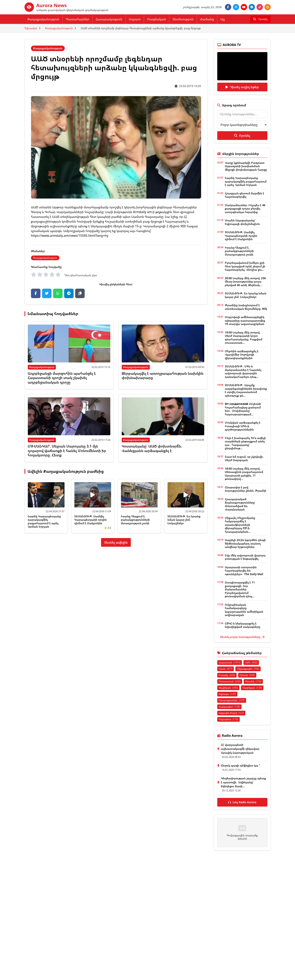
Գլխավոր (31, 28)
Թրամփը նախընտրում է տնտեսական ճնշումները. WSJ (246, 307)
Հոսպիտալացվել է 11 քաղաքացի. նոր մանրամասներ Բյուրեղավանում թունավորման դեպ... (240, 589)
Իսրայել (227, 675)
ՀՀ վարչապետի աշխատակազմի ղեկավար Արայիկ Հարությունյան (240, 749)
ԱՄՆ (251, 662)
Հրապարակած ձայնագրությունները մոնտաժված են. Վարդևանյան (240, 504)
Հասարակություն (109, 19)
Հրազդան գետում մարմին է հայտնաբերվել (244, 195)
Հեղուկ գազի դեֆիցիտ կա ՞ (241, 765)
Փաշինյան (228, 688)
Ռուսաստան (230, 681)
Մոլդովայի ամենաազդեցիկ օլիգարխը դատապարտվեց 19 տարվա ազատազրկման (245, 320)
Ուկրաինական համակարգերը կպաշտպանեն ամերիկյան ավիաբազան (244, 610)
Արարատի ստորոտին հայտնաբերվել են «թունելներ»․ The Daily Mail (244, 571)
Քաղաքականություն (44, 19)
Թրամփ (253, 681)
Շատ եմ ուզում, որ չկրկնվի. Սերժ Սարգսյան (244, 458)
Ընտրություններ (232, 700)
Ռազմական (157, 19)
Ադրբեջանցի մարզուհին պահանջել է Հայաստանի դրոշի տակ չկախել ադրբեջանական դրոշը (62, 378)
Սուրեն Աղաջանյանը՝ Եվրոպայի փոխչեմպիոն (242, 222)
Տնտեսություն (183, 19)
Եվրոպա (227, 694)
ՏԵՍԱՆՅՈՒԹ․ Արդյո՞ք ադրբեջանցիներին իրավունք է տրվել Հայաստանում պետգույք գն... (246, 390)
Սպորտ (135, 19)
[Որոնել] (260, 19)
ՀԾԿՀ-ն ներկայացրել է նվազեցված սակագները (243, 625)
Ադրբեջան (252, 688)
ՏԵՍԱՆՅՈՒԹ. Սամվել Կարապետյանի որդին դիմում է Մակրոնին (91, 520)
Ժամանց (207, 19)
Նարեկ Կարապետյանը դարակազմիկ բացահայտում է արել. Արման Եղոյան (44, 521)
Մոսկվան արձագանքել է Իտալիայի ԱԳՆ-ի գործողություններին (243, 426)
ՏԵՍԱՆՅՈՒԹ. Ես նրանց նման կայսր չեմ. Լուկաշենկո (184, 520)
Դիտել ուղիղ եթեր (242, 87)
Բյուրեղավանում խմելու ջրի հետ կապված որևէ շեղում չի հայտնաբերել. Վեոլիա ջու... (245, 266)
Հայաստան (230, 662)
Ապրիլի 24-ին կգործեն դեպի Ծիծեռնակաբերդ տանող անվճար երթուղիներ (245, 543)
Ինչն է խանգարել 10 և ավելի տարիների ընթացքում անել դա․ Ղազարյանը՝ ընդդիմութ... (245, 443)
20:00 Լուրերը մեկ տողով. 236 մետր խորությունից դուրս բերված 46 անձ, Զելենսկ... (245, 282)
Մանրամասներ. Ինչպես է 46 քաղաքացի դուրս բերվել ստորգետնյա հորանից (245, 209)
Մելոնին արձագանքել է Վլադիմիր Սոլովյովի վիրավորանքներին (242, 355)
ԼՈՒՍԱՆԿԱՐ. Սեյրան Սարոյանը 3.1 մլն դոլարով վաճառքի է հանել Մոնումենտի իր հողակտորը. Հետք (67, 451)
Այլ (223, 19)
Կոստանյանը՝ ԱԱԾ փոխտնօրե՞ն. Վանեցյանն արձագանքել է (152, 448)
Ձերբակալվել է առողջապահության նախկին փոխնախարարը (163, 376)
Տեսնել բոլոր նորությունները (242, 637)
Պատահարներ (77, 19)
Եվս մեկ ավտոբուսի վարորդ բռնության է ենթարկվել (245, 557)
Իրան (226, 669)
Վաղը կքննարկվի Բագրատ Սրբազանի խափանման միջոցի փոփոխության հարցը (246, 166)
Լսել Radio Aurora (242, 802)
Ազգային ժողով (231, 713)
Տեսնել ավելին (116, 542)
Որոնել (242, 136)
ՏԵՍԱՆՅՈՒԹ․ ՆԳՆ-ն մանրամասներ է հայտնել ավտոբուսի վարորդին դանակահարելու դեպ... (243, 372)
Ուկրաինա (229, 719)
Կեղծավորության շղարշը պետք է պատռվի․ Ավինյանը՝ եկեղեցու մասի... (243, 782)
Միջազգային (248, 669)
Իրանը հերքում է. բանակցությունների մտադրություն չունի (135, 520)
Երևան (247, 675)
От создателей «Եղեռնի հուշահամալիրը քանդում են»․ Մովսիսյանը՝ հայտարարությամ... (243, 409)
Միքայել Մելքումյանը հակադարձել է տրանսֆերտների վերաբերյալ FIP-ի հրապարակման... (240, 525)
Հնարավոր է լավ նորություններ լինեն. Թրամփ (245, 489)
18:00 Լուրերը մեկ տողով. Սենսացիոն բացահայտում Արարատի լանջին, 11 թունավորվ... (244, 474)
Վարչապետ (229, 707)
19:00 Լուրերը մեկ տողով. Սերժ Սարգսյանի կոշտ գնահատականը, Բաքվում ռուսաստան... (243, 338)
